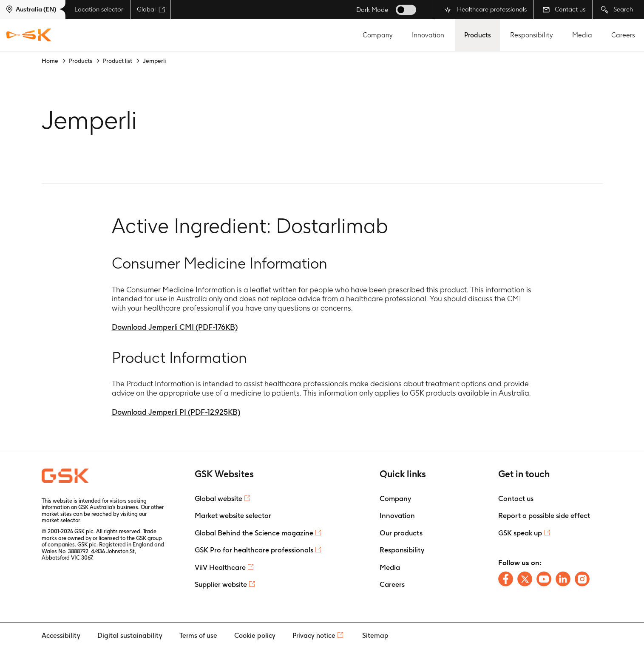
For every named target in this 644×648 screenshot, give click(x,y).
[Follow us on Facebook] (506, 579)
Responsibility (532, 35)
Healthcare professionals (485, 10)
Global (151, 9)
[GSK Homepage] (29, 35)
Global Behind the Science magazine (254, 533)
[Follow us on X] (525, 579)
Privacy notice (314, 635)
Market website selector (233, 515)
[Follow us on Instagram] (582, 579)
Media (582, 35)
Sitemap (375, 635)
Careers (623, 35)
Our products (401, 533)
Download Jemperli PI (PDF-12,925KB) (176, 412)
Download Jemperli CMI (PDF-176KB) (175, 327)
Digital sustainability (130, 635)
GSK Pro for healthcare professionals (254, 550)
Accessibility (61, 635)
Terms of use (198, 635)
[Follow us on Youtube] (544, 579)
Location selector (99, 9)
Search (617, 10)
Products (478, 35)
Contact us (564, 9)
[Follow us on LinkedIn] (563, 579)
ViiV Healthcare (220, 567)
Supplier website (221, 584)
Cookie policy (255, 635)
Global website (218, 498)
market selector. (61, 520)
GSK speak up (520, 533)
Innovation (428, 35)
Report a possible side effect (544, 515)
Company (378, 35)
